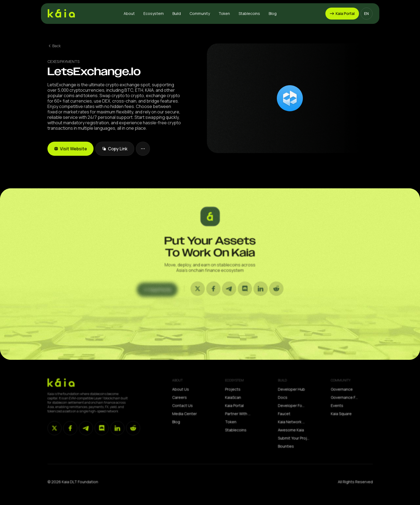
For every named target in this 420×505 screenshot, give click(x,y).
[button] (129, 14)
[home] (61, 14)
